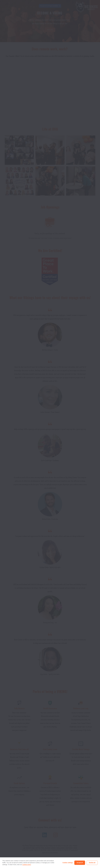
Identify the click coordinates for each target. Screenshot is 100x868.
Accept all (80, 863)
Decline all (92, 863)
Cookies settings (68, 863)
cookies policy (27, 865)
